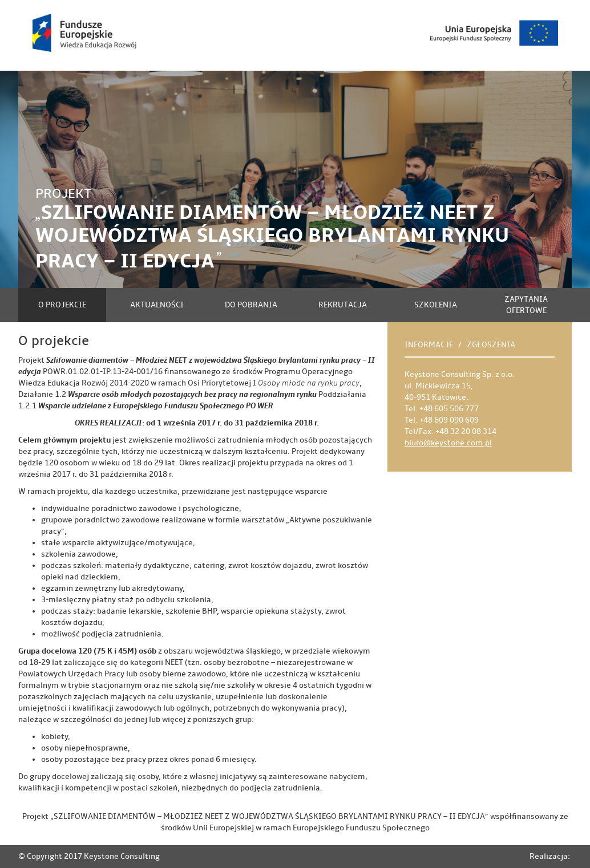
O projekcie (62, 305)
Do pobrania (251, 305)
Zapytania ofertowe (526, 305)
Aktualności (157, 305)
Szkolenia (436, 305)
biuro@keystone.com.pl (448, 443)
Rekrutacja (343, 305)
